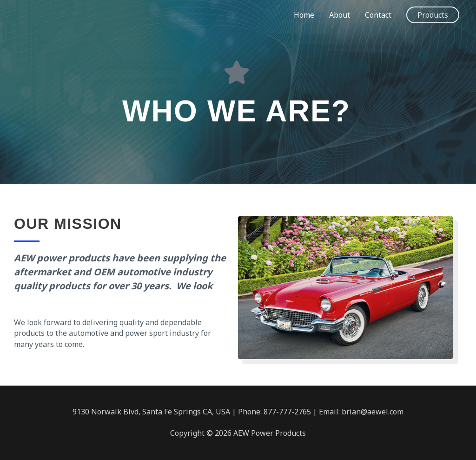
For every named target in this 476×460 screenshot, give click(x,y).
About (340, 15)
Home (304, 15)
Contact (378, 15)
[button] (433, 15)
